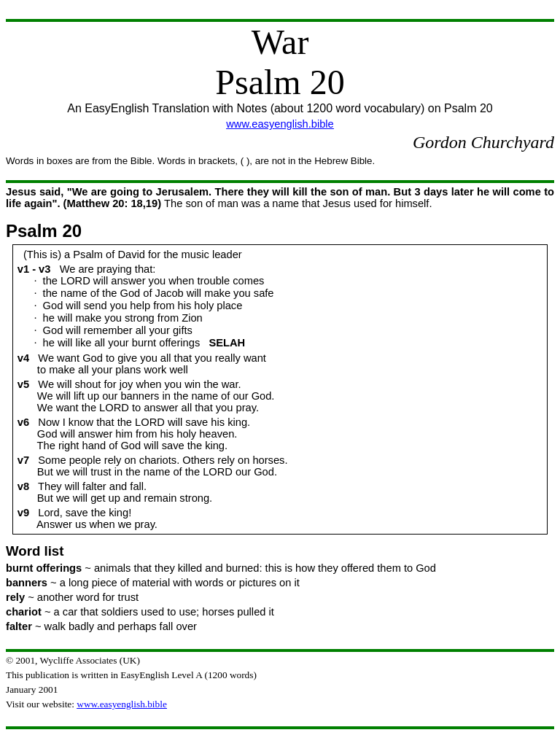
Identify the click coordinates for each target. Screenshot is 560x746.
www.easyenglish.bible (280, 124)
